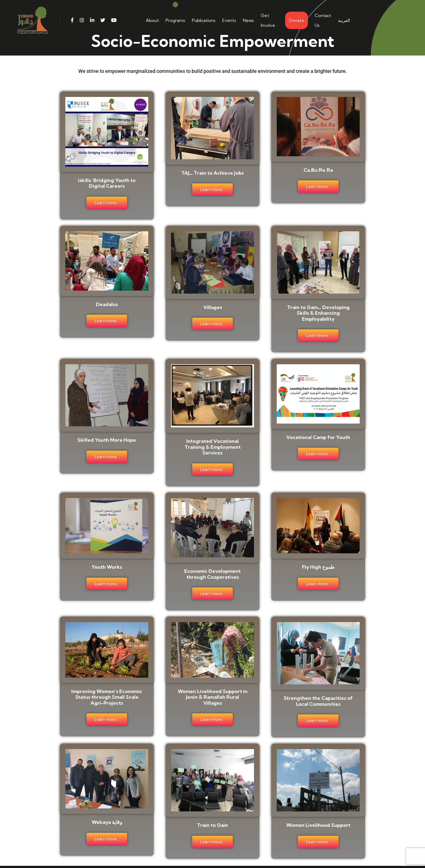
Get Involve (268, 20)
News (248, 20)
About (152, 20)
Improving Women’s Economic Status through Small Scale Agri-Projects (107, 688)
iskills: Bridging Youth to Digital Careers (107, 182)
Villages (213, 305)
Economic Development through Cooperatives (212, 567)
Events (229, 20)
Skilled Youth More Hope (107, 435)
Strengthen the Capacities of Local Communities (318, 692)
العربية (344, 20)
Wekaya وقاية (107, 811)
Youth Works (107, 560)
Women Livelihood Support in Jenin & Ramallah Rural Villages (213, 688)
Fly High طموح (318, 560)
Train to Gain (212, 814)
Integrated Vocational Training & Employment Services (213, 442)
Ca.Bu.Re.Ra (318, 169)
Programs (175, 20)
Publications (204, 20)
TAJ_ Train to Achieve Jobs (212, 172)
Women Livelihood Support (318, 814)
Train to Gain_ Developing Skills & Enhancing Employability (318, 310)
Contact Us (323, 20)
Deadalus (107, 302)
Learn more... (107, 202)
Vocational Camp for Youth (318, 432)
